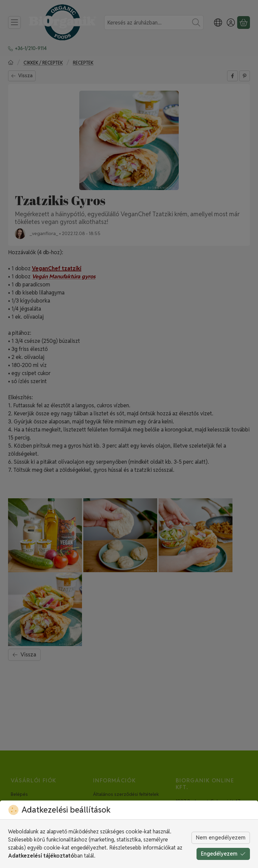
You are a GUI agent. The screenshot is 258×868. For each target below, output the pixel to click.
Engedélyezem (223, 854)
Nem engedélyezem (221, 838)
